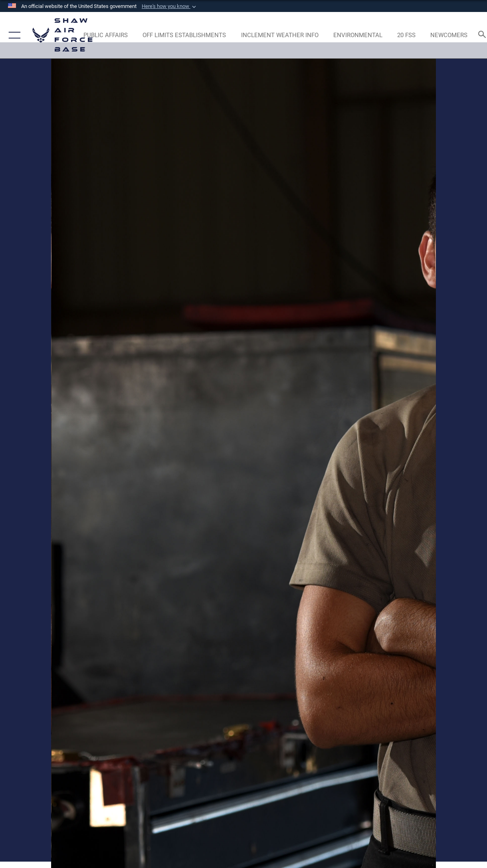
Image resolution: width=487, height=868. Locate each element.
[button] (170, 6)
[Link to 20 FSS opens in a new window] (406, 35)
